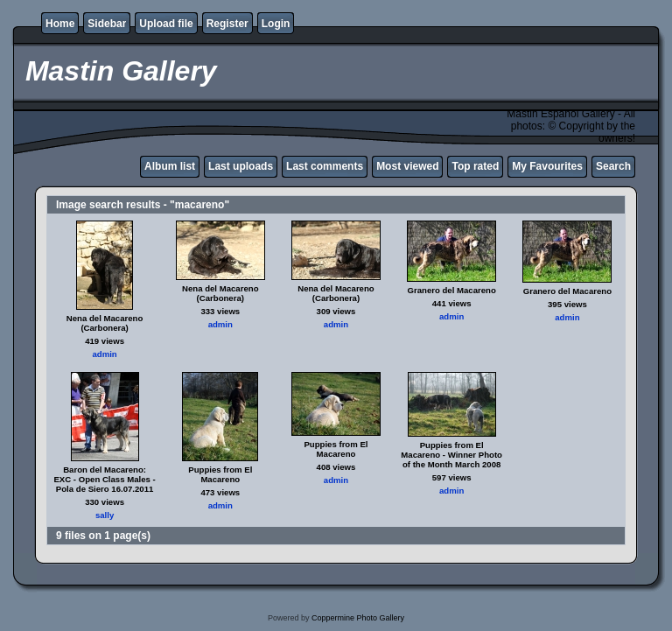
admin (104, 354)
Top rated (475, 166)
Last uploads (241, 166)
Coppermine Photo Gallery (358, 618)
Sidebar (107, 24)
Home (60, 24)
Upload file (166, 24)
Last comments (325, 166)
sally (105, 515)
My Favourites (547, 166)
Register (227, 24)
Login (276, 24)
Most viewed (407, 166)
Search (613, 166)
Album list (170, 166)
